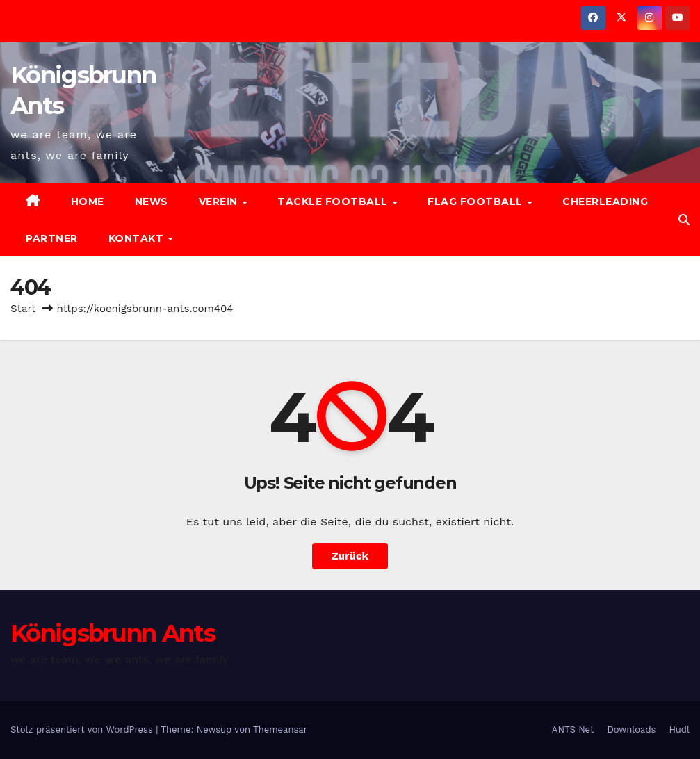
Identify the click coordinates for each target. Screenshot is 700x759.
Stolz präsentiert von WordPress (83, 729)
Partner (52, 238)
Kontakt (138, 238)
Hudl (679, 729)
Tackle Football (334, 202)
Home (88, 202)
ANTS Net (573, 729)
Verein (220, 202)
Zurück (350, 556)
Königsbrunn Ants (113, 633)
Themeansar (280, 729)
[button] (684, 220)
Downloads (631, 729)
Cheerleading (605, 202)
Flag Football (477, 202)
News (152, 202)
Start (23, 309)
